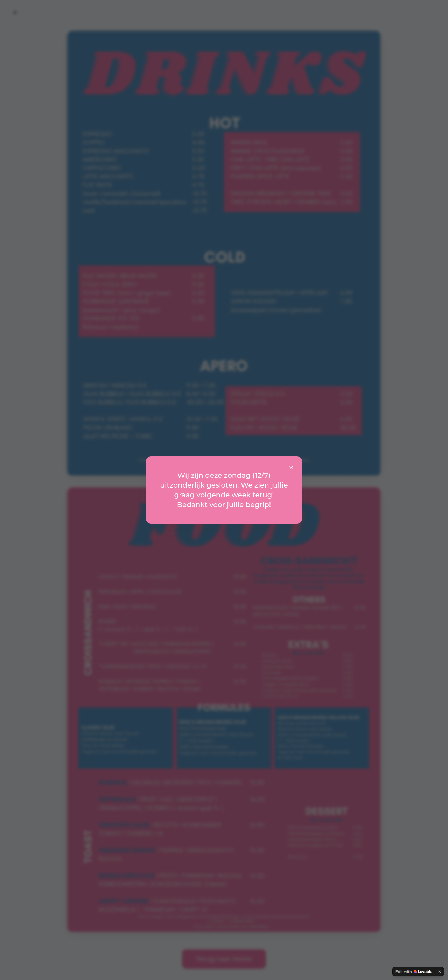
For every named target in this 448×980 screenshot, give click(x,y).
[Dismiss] (440, 972)
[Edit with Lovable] (414, 972)
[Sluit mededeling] (291, 468)
